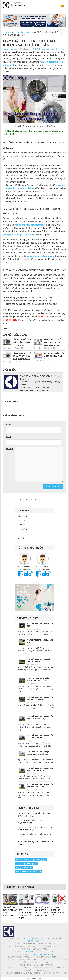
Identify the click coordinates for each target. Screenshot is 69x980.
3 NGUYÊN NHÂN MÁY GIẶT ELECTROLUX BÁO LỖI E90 (38, 679)
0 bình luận (61, 49)
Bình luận (10, 449)
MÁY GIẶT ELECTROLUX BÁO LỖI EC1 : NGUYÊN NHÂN (40, 786)
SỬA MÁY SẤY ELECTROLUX (49, 957)
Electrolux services (10, 49)
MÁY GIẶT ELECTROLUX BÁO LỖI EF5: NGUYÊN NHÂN (40, 737)
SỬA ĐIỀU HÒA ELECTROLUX (36, 970)
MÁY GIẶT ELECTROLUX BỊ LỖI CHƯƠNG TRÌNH (39, 660)
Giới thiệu (22, 520)
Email (8, 437)
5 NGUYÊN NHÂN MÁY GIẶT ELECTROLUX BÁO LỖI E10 (38, 753)
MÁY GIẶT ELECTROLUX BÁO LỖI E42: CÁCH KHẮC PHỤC (40, 769)
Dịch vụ (21, 525)
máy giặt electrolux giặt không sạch (31, 860)
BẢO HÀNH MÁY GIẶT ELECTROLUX (22, 960)
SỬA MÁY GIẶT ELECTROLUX (20, 957)
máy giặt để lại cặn (24, 867)
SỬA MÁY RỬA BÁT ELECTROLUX (50, 968)
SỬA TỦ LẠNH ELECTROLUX (54, 960)
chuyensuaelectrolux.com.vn (39, 952)
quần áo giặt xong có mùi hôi (28, 871)
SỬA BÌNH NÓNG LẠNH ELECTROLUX (23, 973)
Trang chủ (7, 32)
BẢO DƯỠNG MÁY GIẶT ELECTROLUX (36, 965)
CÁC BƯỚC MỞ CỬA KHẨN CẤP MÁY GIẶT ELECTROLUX (34, 815)
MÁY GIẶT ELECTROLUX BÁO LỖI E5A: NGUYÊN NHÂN (40, 698)
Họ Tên (9, 425)
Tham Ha (40, 979)
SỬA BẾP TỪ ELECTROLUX (20, 968)
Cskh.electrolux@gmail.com (38, 954)
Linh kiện (22, 533)
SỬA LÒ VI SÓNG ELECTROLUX (36, 962)
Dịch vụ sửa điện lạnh (55, 973)
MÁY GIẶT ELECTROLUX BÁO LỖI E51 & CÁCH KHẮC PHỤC (40, 717)
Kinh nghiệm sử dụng (22, 32)
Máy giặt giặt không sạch (26, 863)
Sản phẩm (22, 529)
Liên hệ (21, 538)
